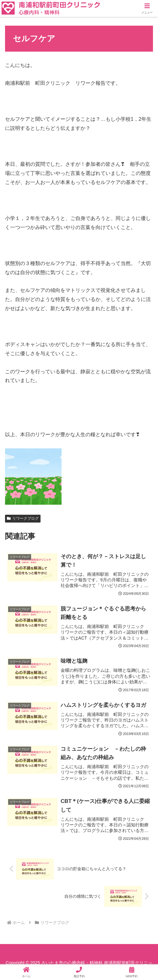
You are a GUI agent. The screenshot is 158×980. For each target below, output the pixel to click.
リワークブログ (23, 518)
